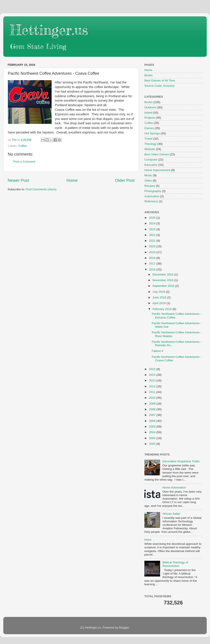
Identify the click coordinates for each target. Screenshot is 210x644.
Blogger (124, 628)
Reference (151, 201)
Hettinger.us (49, 30)
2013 (153, 380)
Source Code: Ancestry (159, 86)
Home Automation (174, 487)
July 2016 (159, 292)
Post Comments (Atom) (41, 189)
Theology (150, 144)
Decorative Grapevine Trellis (181, 461)
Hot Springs (152, 133)
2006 (153, 421)
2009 (153, 404)
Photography (153, 191)
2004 (153, 432)
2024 (153, 223)
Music (148, 175)
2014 (153, 375)
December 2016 (163, 274)
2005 (153, 427)
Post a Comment (24, 162)
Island (148, 113)
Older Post (125, 180)
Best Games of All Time (160, 80)
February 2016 (163, 309)
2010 (153, 398)
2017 (153, 264)
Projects (150, 118)
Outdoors (150, 107)
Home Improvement (157, 170)
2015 (153, 369)
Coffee (23, 146)
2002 (153, 444)
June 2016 (160, 297)
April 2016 (160, 303)
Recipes (150, 186)
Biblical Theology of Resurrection (175, 564)
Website (150, 149)
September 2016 (164, 286)
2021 (153, 241)
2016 (153, 269)
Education (151, 165)
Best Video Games (157, 154)
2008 (153, 409)
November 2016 (163, 280)
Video (148, 181)
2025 (153, 218)
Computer (151, 160)
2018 (153, 258)
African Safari (171, 514)
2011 (153, 392)
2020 (153, 246)
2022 (153, 235)
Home (72, 180)
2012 (153, 386)
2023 (153, 229)
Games (149, 128)
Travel (148, 139)
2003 (153, 438)
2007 (153, 415)
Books (149, 75)
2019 (153, 252)
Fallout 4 (157, 351)
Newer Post (18, 180)
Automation (152, 196)
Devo (148, 540)
